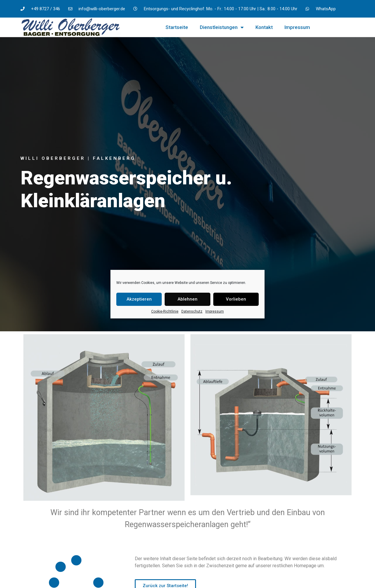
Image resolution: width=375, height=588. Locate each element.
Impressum (215, 311)
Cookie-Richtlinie (165, 311)
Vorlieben (236, 299)
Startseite (177, 27)
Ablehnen (187, 299)
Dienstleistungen (222, 27)
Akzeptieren (139, 299)
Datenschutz (192, 311)
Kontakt (264, 27)
